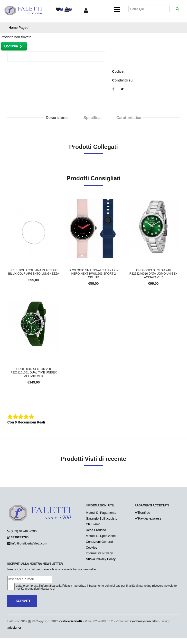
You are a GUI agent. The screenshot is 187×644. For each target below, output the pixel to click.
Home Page (18, 28)
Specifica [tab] (92, 118)
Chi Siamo (93, 524)
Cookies (92, 548)
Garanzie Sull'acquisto (102, 518)
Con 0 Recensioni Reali (26, 422)
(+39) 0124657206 (24, 531)
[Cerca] (149, 9)
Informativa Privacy (99, 553)
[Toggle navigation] (117, 10)
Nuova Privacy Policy (101, 559)
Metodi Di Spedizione (101, 536)
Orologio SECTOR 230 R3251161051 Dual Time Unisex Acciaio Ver (34, 373)
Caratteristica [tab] (129, 118)
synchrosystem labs (144, 621)
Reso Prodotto (96, 530)
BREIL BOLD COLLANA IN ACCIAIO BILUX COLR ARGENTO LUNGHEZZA (33, 272)
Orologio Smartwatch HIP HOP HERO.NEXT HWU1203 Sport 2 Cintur (93, 274)
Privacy (67, 586)
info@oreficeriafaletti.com (29, 543)
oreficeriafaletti (71, 621)
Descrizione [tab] (57, 118)
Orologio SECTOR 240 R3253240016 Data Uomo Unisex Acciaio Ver (154, 274)
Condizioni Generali (100, 542)
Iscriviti (22, 601)
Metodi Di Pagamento (101, 513)
